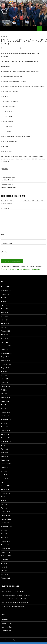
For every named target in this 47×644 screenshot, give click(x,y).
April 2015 (4, 478)
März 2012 (4, 574)
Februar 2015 (5, 486)
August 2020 (5, 368)
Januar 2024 (5, 324)
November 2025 (6, 290)
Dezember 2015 (6, 464)
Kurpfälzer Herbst (23, 179)
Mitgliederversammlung (20, 602)
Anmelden (4, 620)
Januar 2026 (5, 287)
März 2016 (4, 453)
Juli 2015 (4, 471)
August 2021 (5, 357)
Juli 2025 (4, 298)
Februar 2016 (5, 456)
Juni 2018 (4, 405)
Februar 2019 (5, 397)
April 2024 (4, 316)
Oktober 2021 (6, 349)
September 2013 (6, 526)
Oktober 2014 (6, 497)
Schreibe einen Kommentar (31, 48)
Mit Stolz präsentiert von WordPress (19, 640)
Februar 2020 (5, 383)
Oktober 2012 (6, 552)
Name (4, 235)
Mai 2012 (4, 567)
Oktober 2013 (6, 523)
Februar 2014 (5, 512)
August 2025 (5, 294)
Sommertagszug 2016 (19, 606)
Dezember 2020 (6, 364)
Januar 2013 (5, 545)
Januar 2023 (5, 335)
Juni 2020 (4, 372)
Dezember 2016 (6, 438)
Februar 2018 (5, 412)
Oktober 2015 (6, 467)
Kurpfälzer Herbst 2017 (26, 595)
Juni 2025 (4, 301)
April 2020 (4, 375)
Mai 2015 (4, 475)
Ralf (17, 48)
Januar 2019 (5, 401)
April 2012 (4, 571)
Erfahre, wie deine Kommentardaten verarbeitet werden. (21, 269)
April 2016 (4, 449)
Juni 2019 (4, 390)
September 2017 (6, 419)
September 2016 (6, 442)
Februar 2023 (5, 331)
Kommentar (6, 208)
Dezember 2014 (6, 493)
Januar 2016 (5, 460)
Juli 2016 (4, 445)
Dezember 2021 (6, 346)
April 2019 (4, 394)
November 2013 (6, 519)
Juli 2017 (4, 423)
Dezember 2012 (6, 548)
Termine (5, 169)
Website (4, 252)
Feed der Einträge (7, 623)
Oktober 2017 (6, 416)
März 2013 (4, 537)
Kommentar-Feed (7, 627)
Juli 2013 (4, 530)
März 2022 (4, 342)
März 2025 (4, 313)
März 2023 (4, 327)
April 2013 (4, 534)
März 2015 (4, 482)
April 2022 (4, 338)
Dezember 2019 (6, 386)
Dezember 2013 (6, 515)
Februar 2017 (5, 431)
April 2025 (4, 309)
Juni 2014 (4, 501)
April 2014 (4, 508)
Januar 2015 (5, 490)
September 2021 (6, 353)
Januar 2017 (5, 434)
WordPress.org (6, 631)
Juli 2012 (4, 563)
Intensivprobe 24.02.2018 (23, 186)
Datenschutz (4, 640)
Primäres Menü (45, 29)
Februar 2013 (5, 541)
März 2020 (4, 379)
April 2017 (4, 427)
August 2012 (5, 560)
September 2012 (6, 556)
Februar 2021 (5, 360)
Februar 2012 (5, 578)
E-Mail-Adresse (7, 243)
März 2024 (4, 320)
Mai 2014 (4, 504)
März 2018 (4, 408)
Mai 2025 (4, 305)
